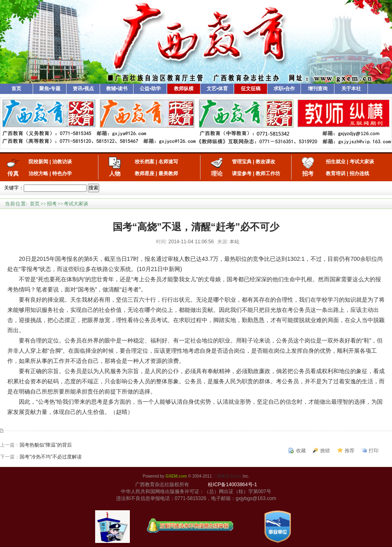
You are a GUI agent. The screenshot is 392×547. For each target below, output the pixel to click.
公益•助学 (150, 89)
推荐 (350, 451)
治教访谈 (62, 162)
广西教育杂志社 (227, 476)
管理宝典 (242, 162)
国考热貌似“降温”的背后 (46, 445)
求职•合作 (284, 89)
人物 (115, 173)
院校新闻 (38, 162)
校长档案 (145, 162)
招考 (308, 173)
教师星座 (145, 173)
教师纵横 (184, 89)
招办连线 (359, 173)
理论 (217, 173)
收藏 (301, 451)
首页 (16, 89)
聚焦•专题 (50, 89)
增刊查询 (318, 89)
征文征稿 (251, 89)
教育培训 (336, 173)
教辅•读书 (117, 89)
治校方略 (38, 173)
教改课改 (265, 162)
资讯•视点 (83, 89)
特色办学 (62, 173)
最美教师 (168, 173)
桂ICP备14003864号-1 (232, 485)
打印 (374, 451)
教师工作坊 (268, 173)
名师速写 (168, 162)
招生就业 (336, 162)
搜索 (94, 188)
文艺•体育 (217, 89)
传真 (13, 173)
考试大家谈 (362, 162)
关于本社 (351, 89)
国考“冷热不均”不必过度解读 (51, 457)
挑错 (325, 451)
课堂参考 (242, 173)
